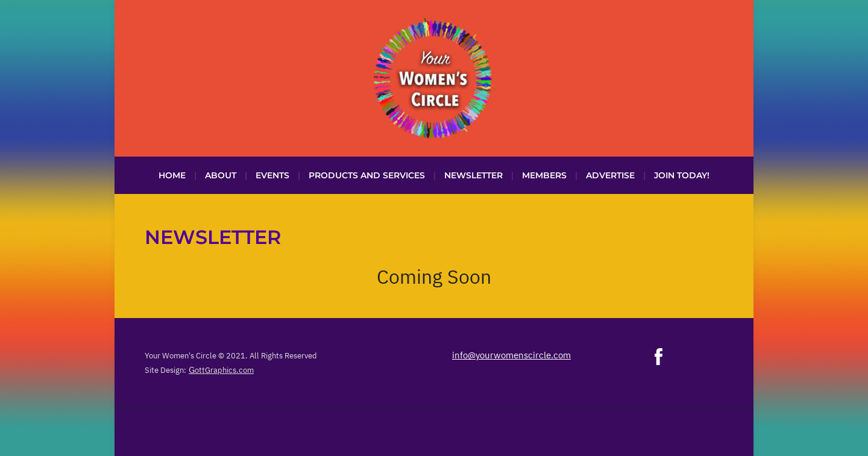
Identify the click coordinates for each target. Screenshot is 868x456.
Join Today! (682, 175)
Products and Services (367, 175)
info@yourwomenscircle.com (511, 355)
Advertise (610, 175)
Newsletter (473, 175)
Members (544, 175)
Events (272, 175)
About (221, 175)
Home (172, 175)
